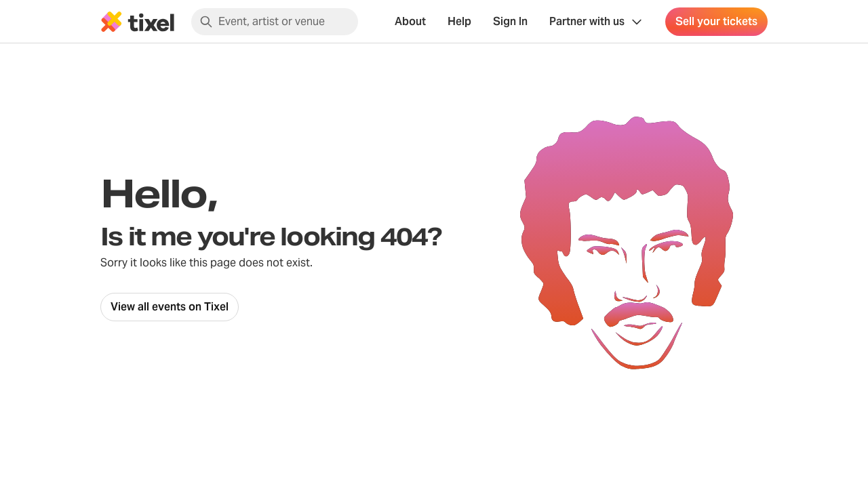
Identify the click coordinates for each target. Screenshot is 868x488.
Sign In (510, 21)
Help (459, 21)
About (410, 21)
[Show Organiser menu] (596, 22)
